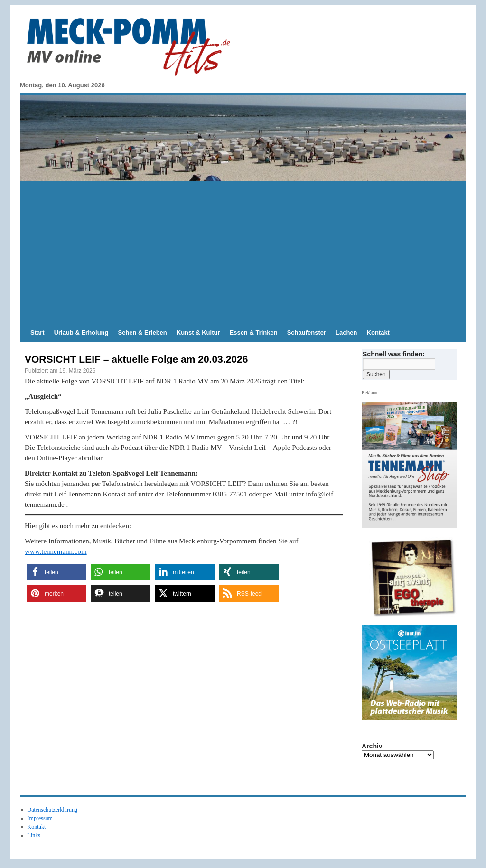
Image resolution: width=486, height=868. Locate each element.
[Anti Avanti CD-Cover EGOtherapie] (413, 577)
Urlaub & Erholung (81, 332)
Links (34, 835)
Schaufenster (307, 332)
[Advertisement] (243, 252)
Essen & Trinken (254, 332)
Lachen (346, 332)
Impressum (40, 818)
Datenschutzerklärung (52, 810)
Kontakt (378, 332)
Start (37, 332)
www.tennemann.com (56, 551)
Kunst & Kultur (198, 332)
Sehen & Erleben (142, 332)
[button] (57, 572)
